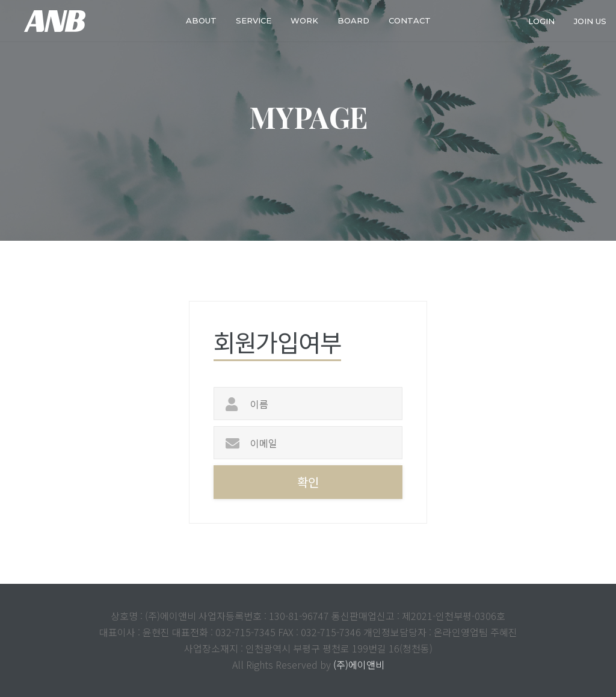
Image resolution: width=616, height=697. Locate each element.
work (304, 20)
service (254, 20)
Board (353, 20)
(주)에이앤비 (359, 664)
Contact (410, 20)
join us (590, 20)
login (541, 20)
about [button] (201, 20)
